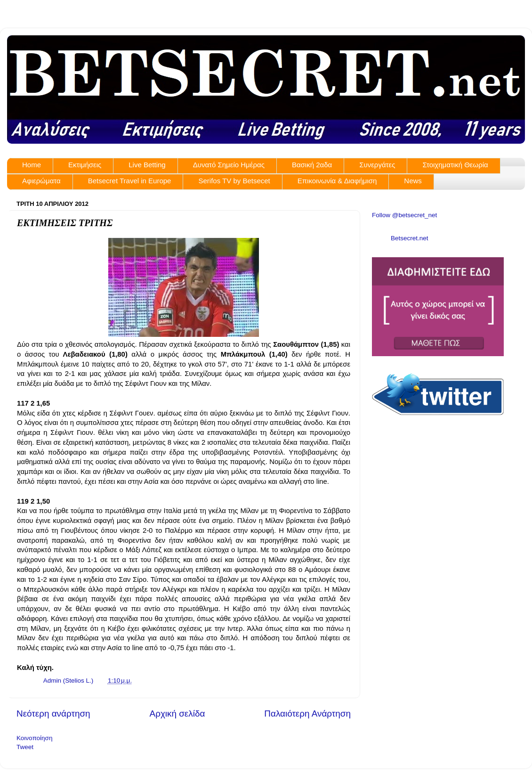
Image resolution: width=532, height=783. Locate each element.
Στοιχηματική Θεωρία (455, 165)
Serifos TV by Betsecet (234, 181)
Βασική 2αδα (312, 165)
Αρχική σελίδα (177, 714)
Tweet (25, 747)
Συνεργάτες (377, 165)
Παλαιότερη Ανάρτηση (307, 714)
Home (32, 165)
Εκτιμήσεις (85, 165)
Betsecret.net (410, 238)
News (413, 181)
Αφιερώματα (41, 181)
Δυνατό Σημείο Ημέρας (229, 165)
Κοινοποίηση (34, 738)
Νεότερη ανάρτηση (53, 714)
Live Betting (147, 165)
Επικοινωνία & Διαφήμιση (337, 181)
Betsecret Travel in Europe (130, 181)
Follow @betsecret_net (404, 215)
